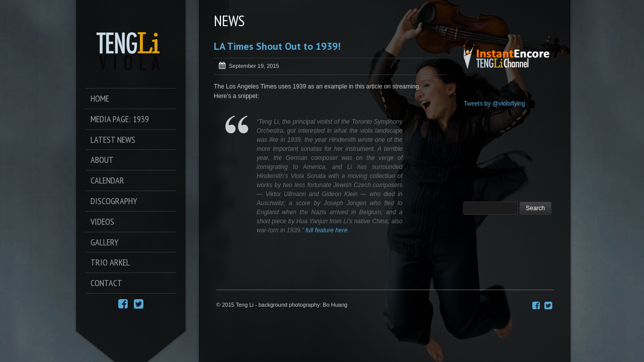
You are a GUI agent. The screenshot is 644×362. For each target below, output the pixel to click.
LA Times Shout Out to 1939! (277, 46)
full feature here (326, 230)
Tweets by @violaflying (494, 104)
